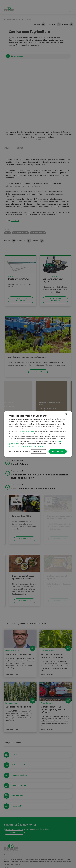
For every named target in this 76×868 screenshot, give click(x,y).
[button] (19, 455)
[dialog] (38, 434)
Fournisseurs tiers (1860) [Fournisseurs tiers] (26, 429)
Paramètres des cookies (17, 444)
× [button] (69, 412)
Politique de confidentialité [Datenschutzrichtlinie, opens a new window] (36, 444)
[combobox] (66, 412)
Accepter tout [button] (57, 450)
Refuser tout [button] (37, 450)
